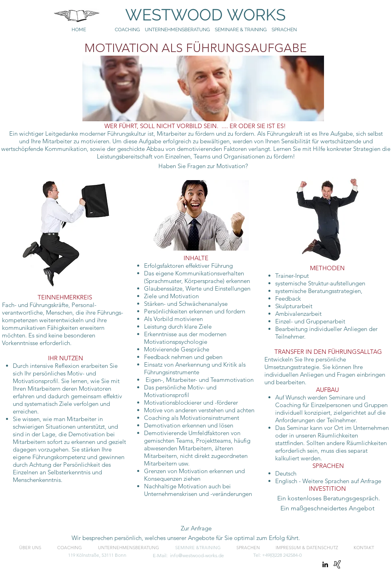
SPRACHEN (285, 30)
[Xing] (337, 564)
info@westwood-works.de (197, 555)
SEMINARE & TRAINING (241, 30)
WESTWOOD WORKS (198, 15)
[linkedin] (325, 564)
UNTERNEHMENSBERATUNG (180, 30)
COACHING (127, 30)
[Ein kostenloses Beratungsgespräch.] (329, 498)
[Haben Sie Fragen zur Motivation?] (203, 166)
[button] (327, 508)
